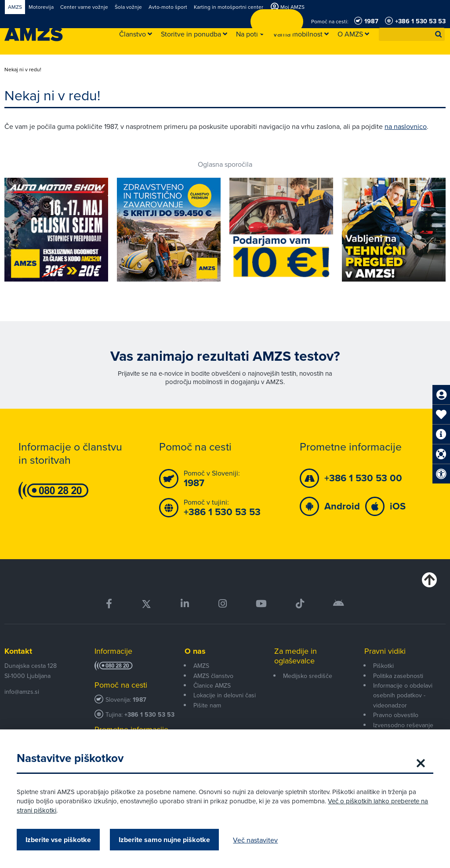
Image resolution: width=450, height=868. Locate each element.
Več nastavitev (256, 840)
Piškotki (383, 666)
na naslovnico (406, 126)
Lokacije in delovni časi (225, 695)
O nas (195, 651)
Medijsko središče (308, 676)
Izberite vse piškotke (59, 840)
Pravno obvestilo (396, 715)
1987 (140, 700)
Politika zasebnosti (398, 676)
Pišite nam (207, 705)
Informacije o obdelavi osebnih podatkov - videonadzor (403, 695)
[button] (439, 34)
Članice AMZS (212, 685)
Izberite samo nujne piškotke (165, 840)
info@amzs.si (22, 692)
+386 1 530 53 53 (149, 715)
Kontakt (18, 651)
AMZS (201, 666)
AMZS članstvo (213, 676)
